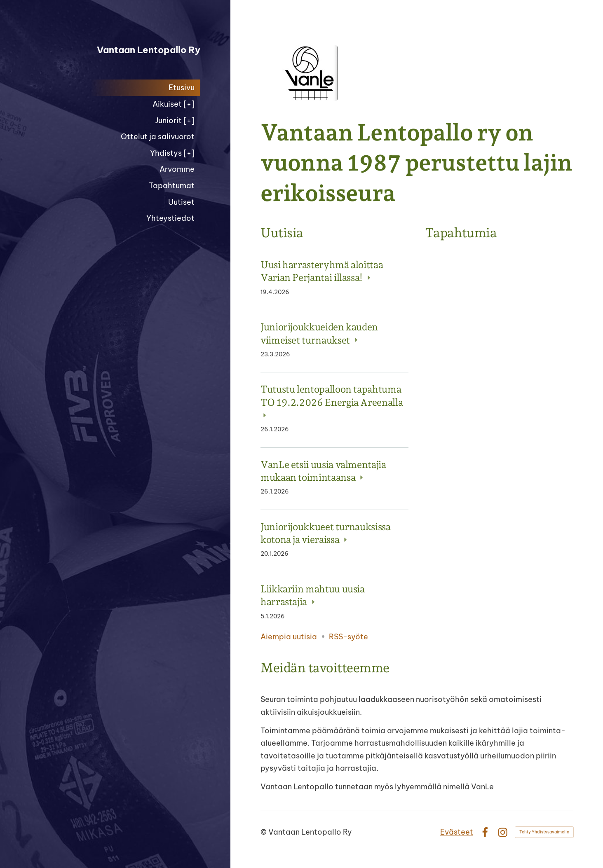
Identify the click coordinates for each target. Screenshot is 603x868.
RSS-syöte (348, 637)
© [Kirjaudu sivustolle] (264, 832)
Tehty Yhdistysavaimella (544, 832)
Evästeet (457, 832)
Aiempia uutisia (289, 637)
